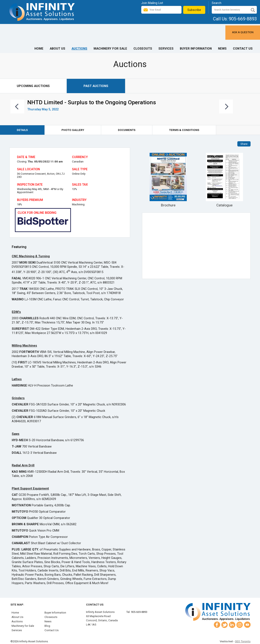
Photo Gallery (73, 130)
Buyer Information (196, 49)
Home (39, 49)
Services (166, 49)
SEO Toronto (243, 641)
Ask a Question (243, 32)
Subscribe (194, 10)
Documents (127, 130)
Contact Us (243, 49)
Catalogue (225, 180)
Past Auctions (96, 86)
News (222, 49)
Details (22, 130)
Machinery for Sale (110, 49)
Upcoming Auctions (33, 86)
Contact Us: (95, 605)
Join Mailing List (152, 3)
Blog (47, 626)
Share (244, 144)
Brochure (168, 180)
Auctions (79, 49)
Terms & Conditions (184, 130)
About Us (57, 49)
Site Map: (17, 605)
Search (217, 3)
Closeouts (143, 49)
